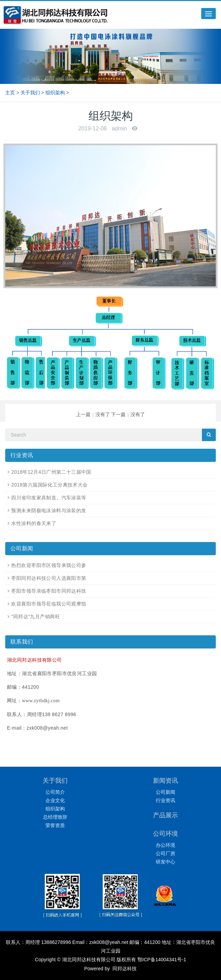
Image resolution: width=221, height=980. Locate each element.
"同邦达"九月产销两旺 (36, 617)
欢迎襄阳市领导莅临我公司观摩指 (49, 604)
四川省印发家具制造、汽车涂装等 (49, 498)
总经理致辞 (55, 817)
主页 (10, 93)
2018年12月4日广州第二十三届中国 (51, 472)
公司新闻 (165, 792)
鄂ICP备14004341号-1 (162, 960)
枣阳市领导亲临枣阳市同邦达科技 (49, 591)
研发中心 (165, 862)
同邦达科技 (124, 969)
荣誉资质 (55, 825)
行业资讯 (165, 800)
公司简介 (55, 792)
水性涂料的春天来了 (34, 523)
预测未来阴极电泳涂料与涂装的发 (49, 510)
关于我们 (30, 93)
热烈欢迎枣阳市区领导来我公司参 (49, 565)
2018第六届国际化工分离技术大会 (49, 485)
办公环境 (165, 845)
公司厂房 (165, 853)
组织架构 (55, 93)
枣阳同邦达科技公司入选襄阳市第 (49, 578)
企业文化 (55, 800)
